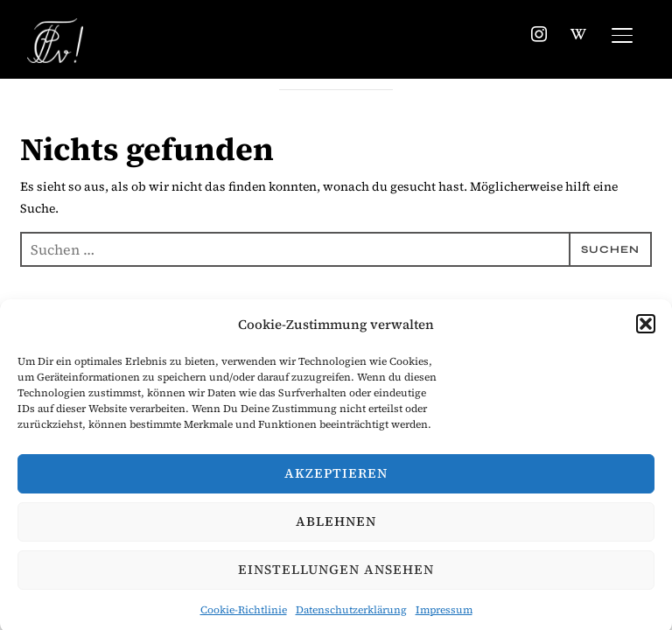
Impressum (444, 614)
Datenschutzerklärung (351, 614)
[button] (646, 328)
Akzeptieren (336, 477)
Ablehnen (336, 525)
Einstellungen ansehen (336, 574)
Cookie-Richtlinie (244, 614)
